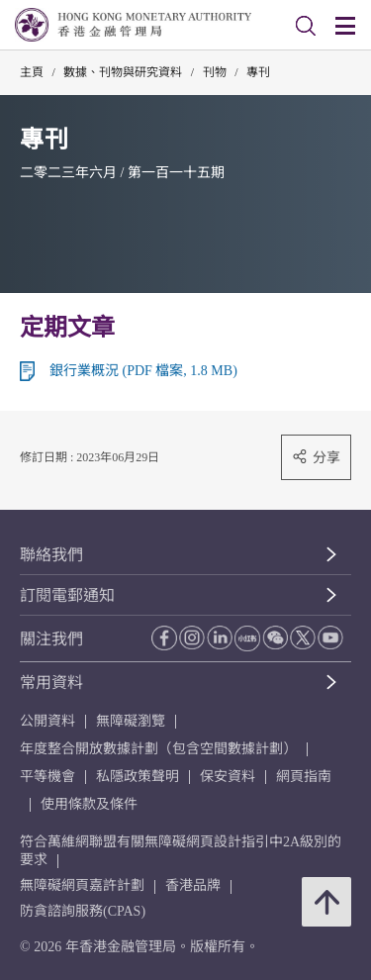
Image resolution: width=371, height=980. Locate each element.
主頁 (32, 72)
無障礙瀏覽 (131, 721)
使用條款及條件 (89, 804)
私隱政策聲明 (138, 777)
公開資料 (47, 721)
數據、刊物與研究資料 (123, 72)
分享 (316, 457)
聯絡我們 (51, 555)
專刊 (258, 72)
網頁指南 (304, 777)
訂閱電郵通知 (67, 595)
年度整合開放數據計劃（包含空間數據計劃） (158, 749)
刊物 (215, 72)
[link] (306, 26)
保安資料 (228, 777)
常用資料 (51, 683)
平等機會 (47, 777)
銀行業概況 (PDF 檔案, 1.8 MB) (143, 371)
